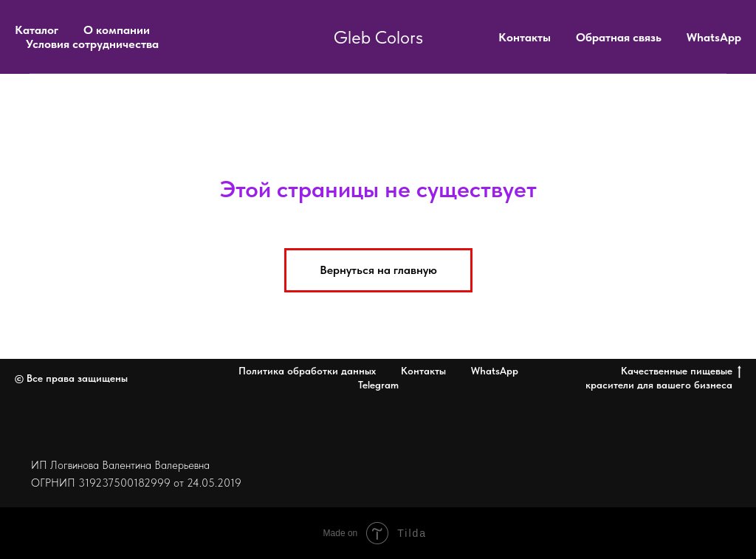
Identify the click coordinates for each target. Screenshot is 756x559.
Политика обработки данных (307, 371)
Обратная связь (619, 37)
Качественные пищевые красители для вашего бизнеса (663, 378)
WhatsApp (714, 37)
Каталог (37, 30)
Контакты (525, 37)
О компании (117, 30)
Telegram (378, 385)
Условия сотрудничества (92, 44)
